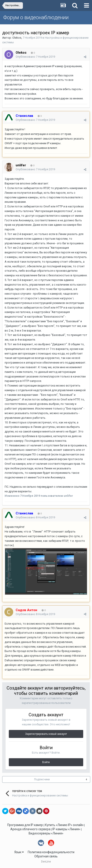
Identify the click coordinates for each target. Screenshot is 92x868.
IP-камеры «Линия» (66, 829)
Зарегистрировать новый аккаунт (46, 734)
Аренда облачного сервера (30, 829)
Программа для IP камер (25, 825)
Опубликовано (35, 57)
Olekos (17, 38)
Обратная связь (46, 856)
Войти (46, 762)
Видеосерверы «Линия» (46, 833)
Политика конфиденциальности (51, 852)
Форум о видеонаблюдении (36, 17)
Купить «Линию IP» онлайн (64, 825)
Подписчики (42, 779)
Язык (19, 852)
